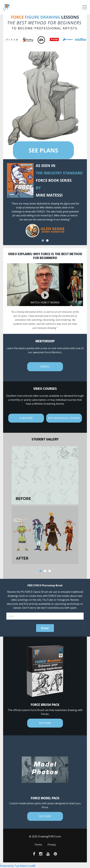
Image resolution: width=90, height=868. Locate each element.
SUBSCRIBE (26, 418)
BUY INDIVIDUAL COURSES (64, 418)
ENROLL (45, 367)
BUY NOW (45, 723)
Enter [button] (45, 628)
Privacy (52, 845)
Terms (38, 845)
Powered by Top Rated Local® (18, 866)
